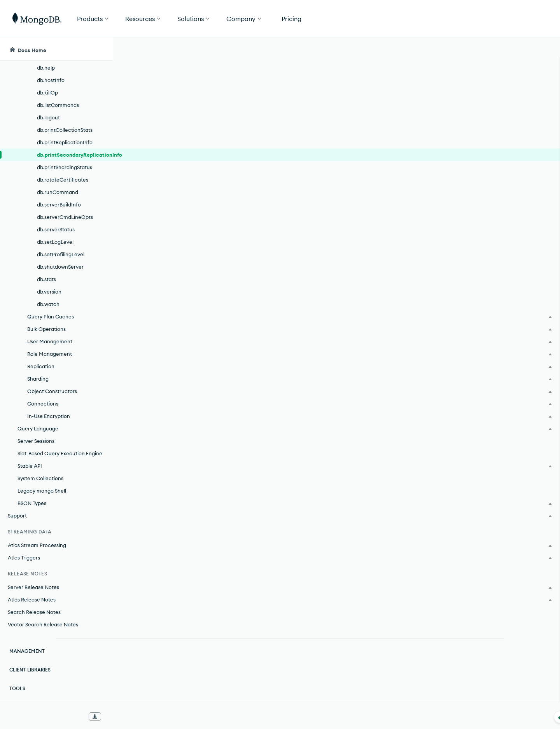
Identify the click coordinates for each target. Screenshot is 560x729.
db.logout (48, 117)
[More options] (436, 100)
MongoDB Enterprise (187, 300)
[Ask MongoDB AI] (509, 49)
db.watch (48, 304)
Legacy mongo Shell (42, 491)
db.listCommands (58, 105)
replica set (261, 175)
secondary (394, 175)
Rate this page (487, 93)
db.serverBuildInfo (59, 205)
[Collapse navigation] (113, 717)
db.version (49, 292)
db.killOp (47, 93)
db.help (46, 68)
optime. (152, 565)
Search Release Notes (34, 612)
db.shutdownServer (60, 267)
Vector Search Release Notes (43, 624)
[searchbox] (260, 49)
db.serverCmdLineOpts (65, 217)
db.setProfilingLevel (61, 254)
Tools (17, 688)
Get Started (520, 19)
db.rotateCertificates (63, 180)
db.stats (46, 279)
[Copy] (435, 383)
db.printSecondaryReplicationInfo (75, 155)
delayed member (171, 493)
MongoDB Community (190, 314)
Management (27, 651)
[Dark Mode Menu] (542, 49)
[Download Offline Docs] (95, 717)
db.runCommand (58, 192)
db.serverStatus (56, 229)
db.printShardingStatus (65, 167)
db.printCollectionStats (65, 130)
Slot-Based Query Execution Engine (60, 453)
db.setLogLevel (55, 242)
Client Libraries (30, 670)
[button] (397, 18)
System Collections (40, 478)
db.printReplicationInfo (65, 142)
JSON (418, 462)
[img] (474, 107)
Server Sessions (36, 441)
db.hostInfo (51, 80)
